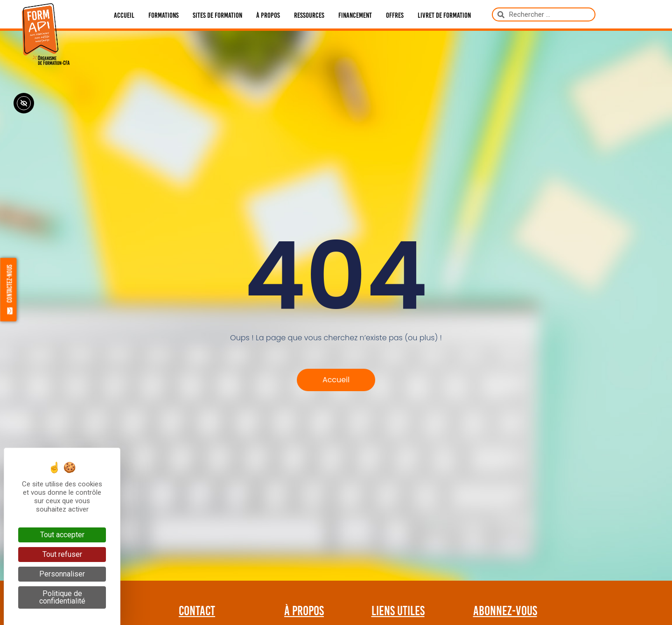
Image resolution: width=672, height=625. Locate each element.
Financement (355, 15)
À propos (268, 15)
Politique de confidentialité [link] (62, 597)
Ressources (309, 15)
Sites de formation (217, 15)
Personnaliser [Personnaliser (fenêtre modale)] (62, 574)
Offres (395, 15)
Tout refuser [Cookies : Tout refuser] (62, 554)
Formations (164, 15)
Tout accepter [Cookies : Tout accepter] (62, 535)
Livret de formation (444, 15)
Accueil (124, 15)
